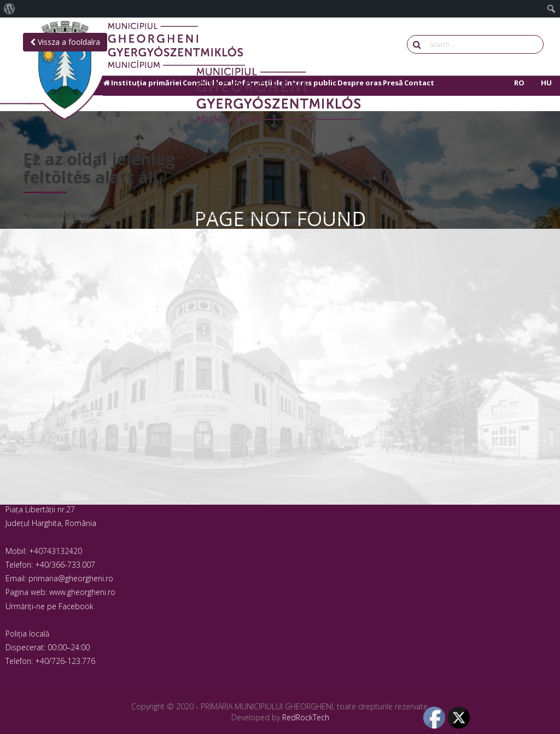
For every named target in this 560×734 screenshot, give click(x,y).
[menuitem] (10, 9)
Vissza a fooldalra (65, 42)
